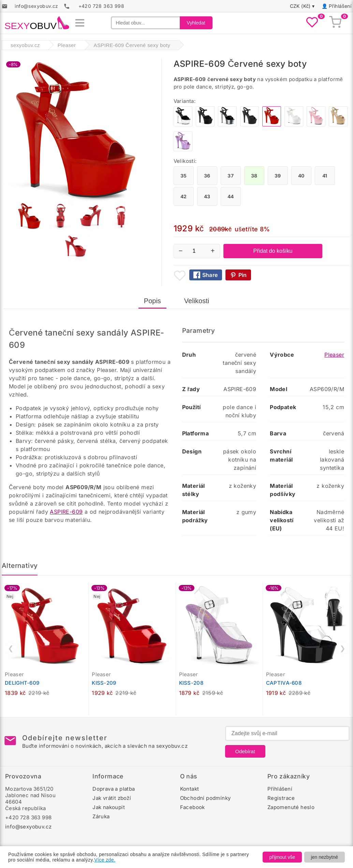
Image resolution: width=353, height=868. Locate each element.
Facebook (193, 807)
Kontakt (190, 789)
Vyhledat (196, 23)
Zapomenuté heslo (291, 807)
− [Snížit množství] (181, 251)
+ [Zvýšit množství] (213, 251)
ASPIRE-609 (66, 512)
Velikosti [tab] (197, 301)
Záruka (101, 816)
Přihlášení (340, 6)
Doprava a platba (114, 789)
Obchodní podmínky (205, 798)
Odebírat (245, 751)
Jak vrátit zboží (112, 798)
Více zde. (105, 860)
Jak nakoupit (109, 807)
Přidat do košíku (273, 251)
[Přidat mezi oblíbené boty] (180, 276)
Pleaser (334, 355)
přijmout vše (282, 857)
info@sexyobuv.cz (28, 827)
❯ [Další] (343, 648)
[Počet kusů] (197, 251)
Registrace (281, 798)
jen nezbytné (325, 857)
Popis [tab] (152, 301)
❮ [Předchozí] (11, 648)
